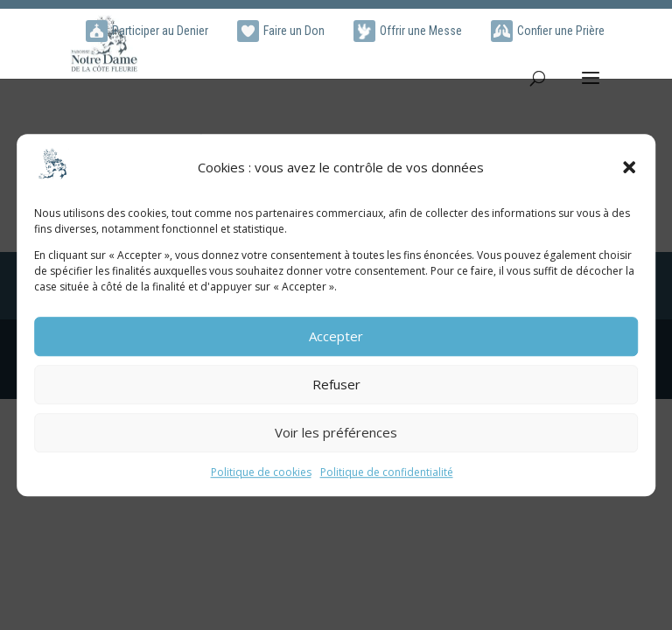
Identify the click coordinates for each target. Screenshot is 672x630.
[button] (629, 168)
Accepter (336, 337)
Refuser (336, 385)
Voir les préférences (336, 433)
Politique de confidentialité (387, 472)
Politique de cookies (261, 472)
